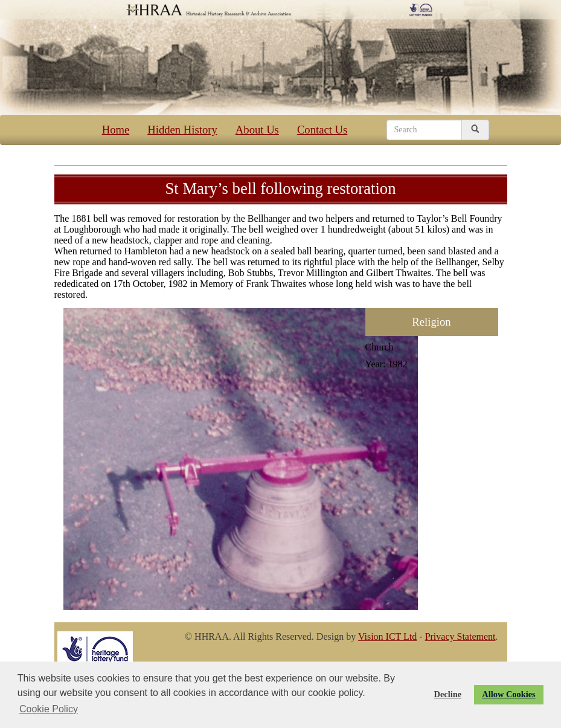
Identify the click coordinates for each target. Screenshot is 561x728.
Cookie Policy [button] (49, 709)
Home (116, 130)
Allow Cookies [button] (508, 694)
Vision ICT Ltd (387, 636)
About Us (257, 130)
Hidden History (182, 130)
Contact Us (322, 130)
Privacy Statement (460, 636)
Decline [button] (448, 694)
